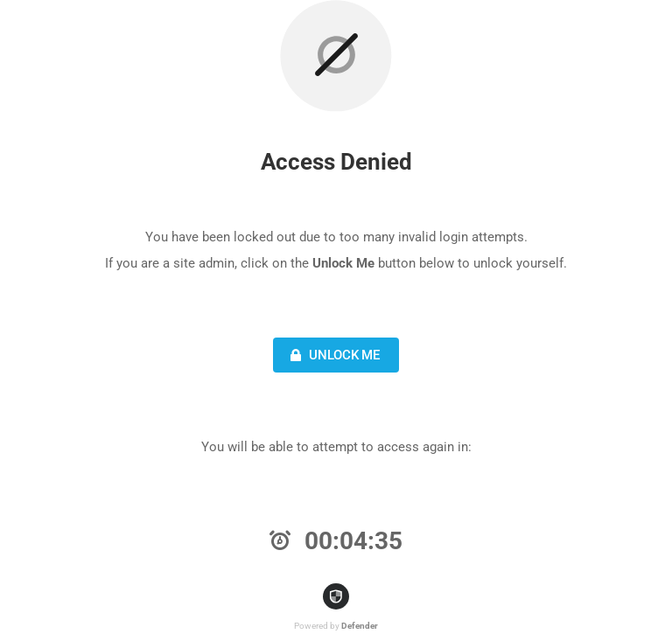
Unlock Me (333, 355)
